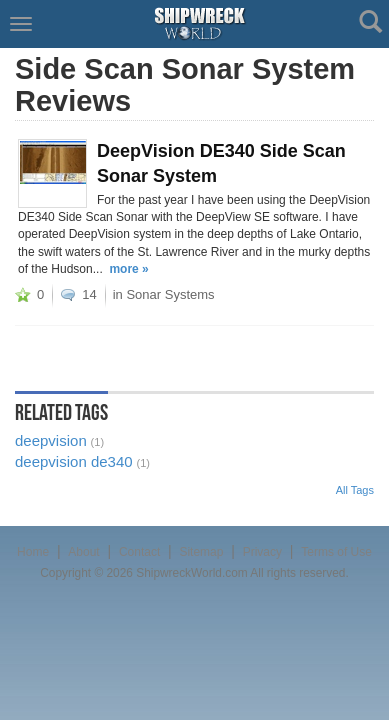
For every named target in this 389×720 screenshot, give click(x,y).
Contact (139, 552)
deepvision (51, 440)
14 (89, 294)
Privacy (262, 552)
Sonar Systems (170, 294)
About (83, 552)
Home (33, 552)
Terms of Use (336, 552)
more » (128, 269)
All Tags (355, 490)
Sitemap (201, 552)
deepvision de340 (74, 461)
